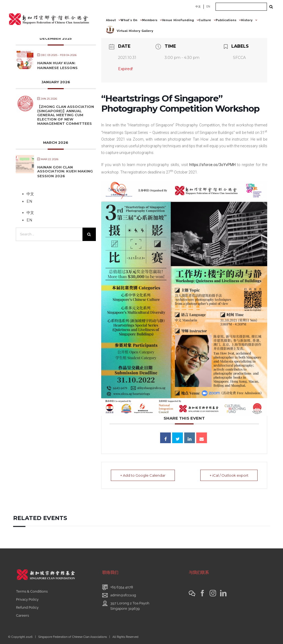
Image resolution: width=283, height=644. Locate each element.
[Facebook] (202, 593)
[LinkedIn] (223, 593)
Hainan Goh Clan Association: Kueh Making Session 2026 (65, 172)
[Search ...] (241, 7)
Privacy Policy (27, 599)
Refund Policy (27, 607)
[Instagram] (213, 593)
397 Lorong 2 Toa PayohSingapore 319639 (130, 606)
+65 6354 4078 (122, 587)
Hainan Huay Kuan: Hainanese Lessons (57, 65)
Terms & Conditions (32, 591)
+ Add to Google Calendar (143, 475)
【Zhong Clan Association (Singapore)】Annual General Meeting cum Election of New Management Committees (66, 115)
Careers (22, 615)
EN (208, 7)
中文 (198, 7)
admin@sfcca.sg (123, 595)
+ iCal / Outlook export (229, 475)
